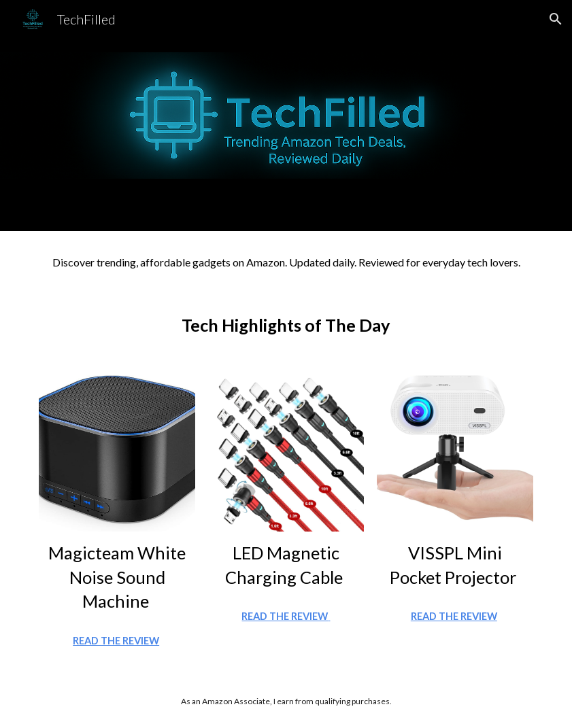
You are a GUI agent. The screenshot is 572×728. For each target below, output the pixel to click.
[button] (556, 19)
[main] (286, 261)
